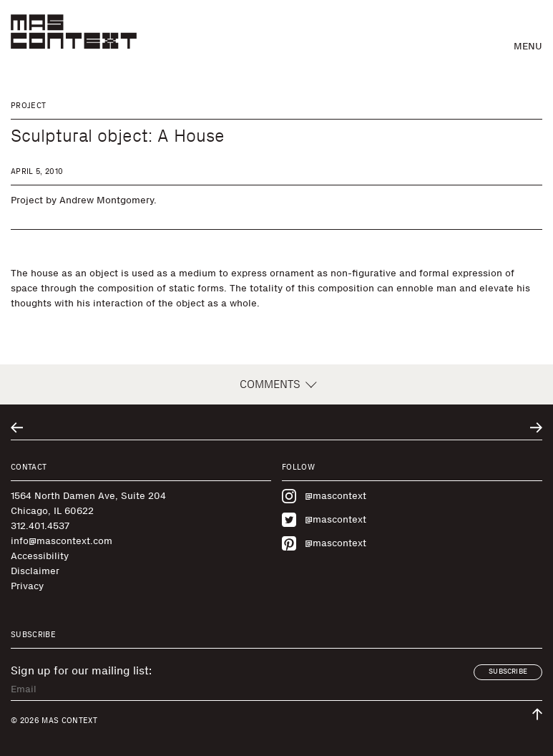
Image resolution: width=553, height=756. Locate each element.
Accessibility (40, 556)
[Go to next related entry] (536, 428)
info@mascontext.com (62, 541)
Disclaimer (35, 571)
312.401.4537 (40, 526)
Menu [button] (528, 46)
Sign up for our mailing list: (81, 671)
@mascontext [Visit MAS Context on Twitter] (324, 520)
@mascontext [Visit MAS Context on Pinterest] (324, 543)
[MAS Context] (74, 31)
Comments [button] (277, 384)
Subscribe (508, 672)
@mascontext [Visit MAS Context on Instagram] (324, 496)
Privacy (27, 586)
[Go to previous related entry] (17, 428)
